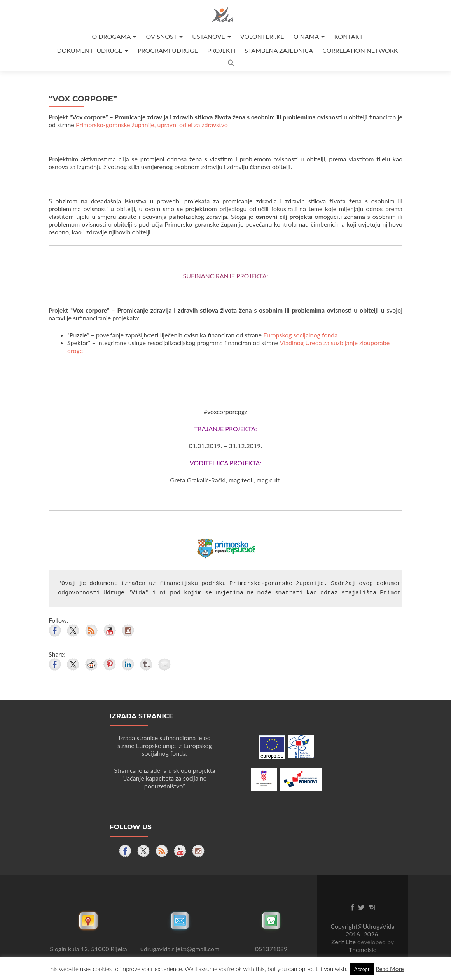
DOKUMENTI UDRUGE (90, 50)
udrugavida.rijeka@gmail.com (180, 949)
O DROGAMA (111, 36)
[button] (231, 64)
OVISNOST (161, 36)
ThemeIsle (363, 949)
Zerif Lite (344, 942)
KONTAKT (348, 36)
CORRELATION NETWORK (360, 50)
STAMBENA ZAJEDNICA (279, 50)
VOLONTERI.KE (262, 36)
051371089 (271, 949)
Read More (390, 969)
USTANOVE (208, 36)
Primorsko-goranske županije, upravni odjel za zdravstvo (152, 125)
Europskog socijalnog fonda (300, 335)
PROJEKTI (221, 50)
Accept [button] (362, 969)
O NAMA (306, 36)
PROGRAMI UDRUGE (168, 50)
